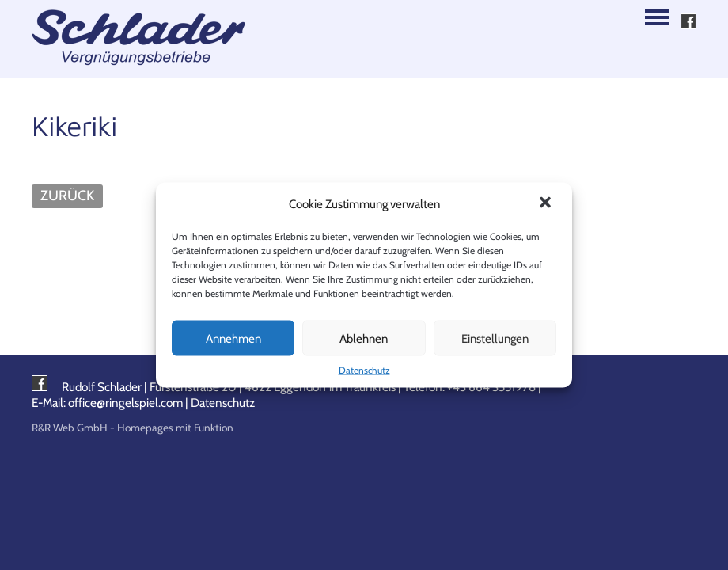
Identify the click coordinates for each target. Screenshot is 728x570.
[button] (547, 204)
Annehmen (233, 338)
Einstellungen (495, 338)
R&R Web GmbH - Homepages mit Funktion (133, 427)
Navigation (657, 17)
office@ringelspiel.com (125, 403)
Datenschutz (364, 370)
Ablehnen (364, 338)
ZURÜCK (67, 195)
